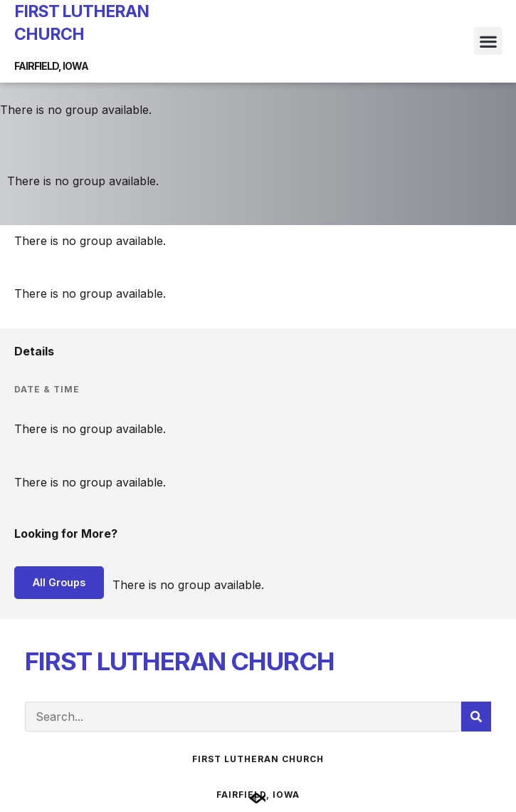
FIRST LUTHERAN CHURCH (180, 661)
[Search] (476, 717)
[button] (488, 41)
